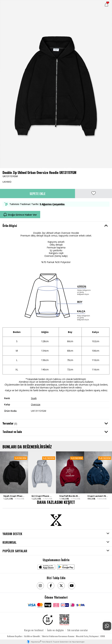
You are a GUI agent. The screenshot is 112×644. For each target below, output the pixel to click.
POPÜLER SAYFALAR (15, 551)
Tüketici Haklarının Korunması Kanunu (58, 636)
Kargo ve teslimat (34, 630)
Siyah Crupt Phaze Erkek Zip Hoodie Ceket (14, 496)
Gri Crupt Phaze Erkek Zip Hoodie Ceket (42, 496)
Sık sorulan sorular (78, 630)
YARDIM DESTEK (12, 534)
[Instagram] (40, 586)
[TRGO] (48, 620)
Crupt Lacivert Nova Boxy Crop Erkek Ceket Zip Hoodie (98, 496)
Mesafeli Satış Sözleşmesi (87, 636)
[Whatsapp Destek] (107, 626)
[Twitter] (61, 586)
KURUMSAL (10, 542)
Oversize (36, 404)
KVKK (103, 636)
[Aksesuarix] (56, 520)
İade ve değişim (55, 630)
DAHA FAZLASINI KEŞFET (56, 502)
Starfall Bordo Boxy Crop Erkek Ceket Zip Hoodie (70, 496)
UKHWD (7, 182)
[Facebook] (51, 586)
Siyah (34, 398)
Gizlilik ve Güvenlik (32, 636)
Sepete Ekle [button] (38, 193)
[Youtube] (72, 586)
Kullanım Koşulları (15, 636)
